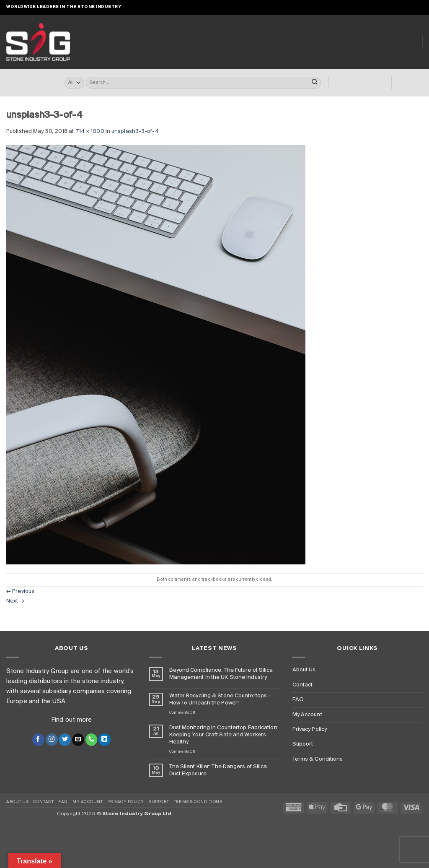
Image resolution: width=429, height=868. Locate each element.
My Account (307, 715)
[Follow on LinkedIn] (412, 7)
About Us (377, 42)
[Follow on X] (390, 7)
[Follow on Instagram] (383, 7)
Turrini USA (231, 42)
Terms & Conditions (318, 759)
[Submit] (315, 83)
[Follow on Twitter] (65, 740)
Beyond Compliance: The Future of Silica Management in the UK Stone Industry (221, 674)
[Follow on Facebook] (375, 7)
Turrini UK (189, 42)
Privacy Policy (310, 729)
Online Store (144, 42)
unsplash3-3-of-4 (135, 131)
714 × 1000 (90, 131)
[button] (353, 8)
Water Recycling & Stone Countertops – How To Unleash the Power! (221, 699)
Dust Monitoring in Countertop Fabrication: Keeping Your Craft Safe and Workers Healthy (224, 735)
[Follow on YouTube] (419, 7)
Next (15, 601)
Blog (408, 42)
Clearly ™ (272, 42)
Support (303, 744)
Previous (20, 591)
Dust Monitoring (323, 42)
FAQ (298, 700)
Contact (303, 685)
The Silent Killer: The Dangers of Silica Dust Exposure (218, 770)
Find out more (71, 720)
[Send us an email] (397, 7)
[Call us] (404, 7)
